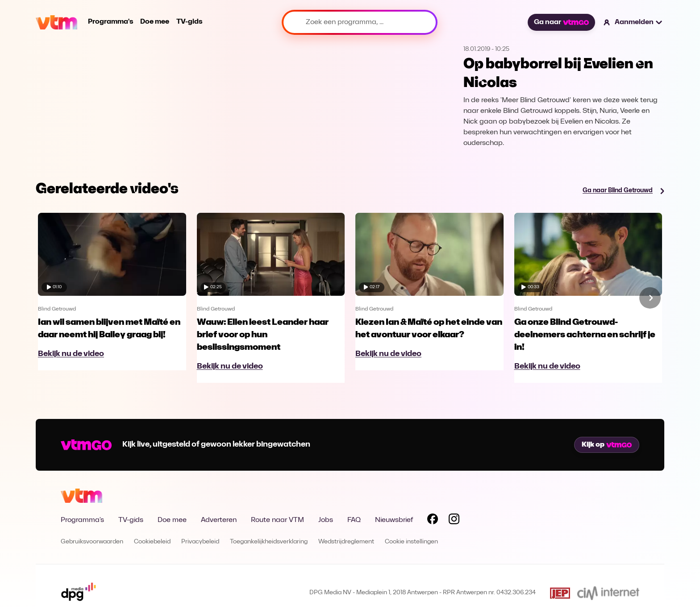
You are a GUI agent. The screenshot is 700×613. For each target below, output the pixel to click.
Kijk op (607, 445)
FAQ (354, 520)
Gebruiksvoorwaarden (92, 542)
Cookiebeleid (152, 542)
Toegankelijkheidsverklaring (269, 542)
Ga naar (561, 22)
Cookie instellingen (411, 542)
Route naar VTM (277, 520)
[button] (633, 22)
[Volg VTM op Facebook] (433, 521)
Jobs (326, 520)
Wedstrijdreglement (346, 542)
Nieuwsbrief (394, 520)
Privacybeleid (200, 542)
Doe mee (155, 22)
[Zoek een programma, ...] (360, 22)
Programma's (110, 22)
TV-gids (189, 22)
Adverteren (219, 520)
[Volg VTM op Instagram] (454, 521)
